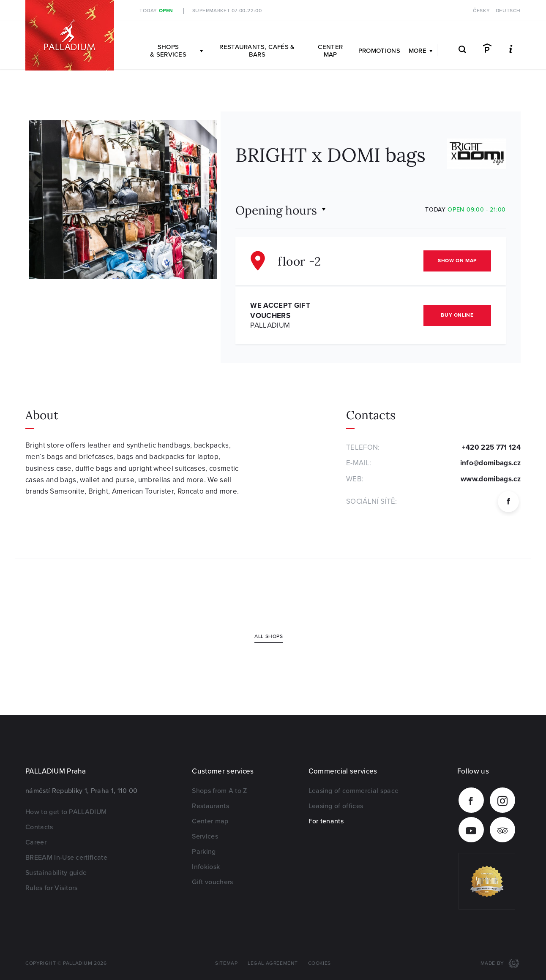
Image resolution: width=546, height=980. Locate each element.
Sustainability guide (56, 873)
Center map (330, 51)
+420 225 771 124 (491, 447)
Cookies (319, 963)
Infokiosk (206, 867)
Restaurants (210, 806)
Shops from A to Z (219, 791)
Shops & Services (177, 51)
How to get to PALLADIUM (66, 812)
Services (205, 836)
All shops (269, 637)
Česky (481, 11)
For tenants (326, 821)
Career (36, 842)
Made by (493, 963)
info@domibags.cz (490, 463)
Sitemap (226, 963)
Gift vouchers (212, 882)
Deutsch (508, 11)
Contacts (39, 827)
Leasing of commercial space (354, 791)
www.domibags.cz (491, 479)
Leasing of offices (336, 806)
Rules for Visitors (52, 888)
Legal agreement (273, 963)
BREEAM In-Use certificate (66, 858)
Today (156, 11)
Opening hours (276, 210)
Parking (204, 852)
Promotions (379, 51)
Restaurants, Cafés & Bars (257, 51)
